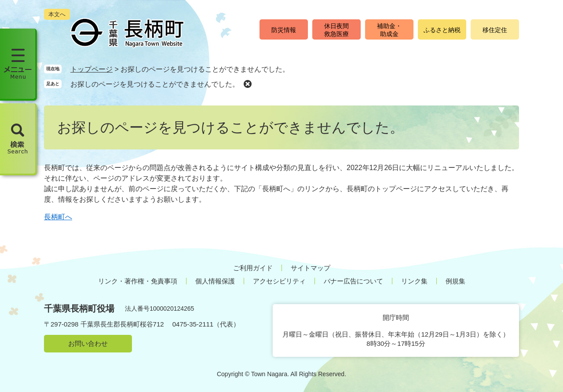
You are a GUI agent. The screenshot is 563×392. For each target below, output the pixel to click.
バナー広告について (353, 281)
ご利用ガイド (253, 268)
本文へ (57, 14)
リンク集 (414, 281)
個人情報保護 (215, 281)
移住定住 (495, 30)
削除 (248, 84)
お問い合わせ (88, 343)
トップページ (91, 69)
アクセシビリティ (279, 281)
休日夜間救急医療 (336, 30)
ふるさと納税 (442, 30)
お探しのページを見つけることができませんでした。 (155, 84)
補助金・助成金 (389, 30)
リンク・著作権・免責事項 (138, 281)
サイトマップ (311, 268)
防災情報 (284, 30)
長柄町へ (58, 217)
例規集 (455, 281)
